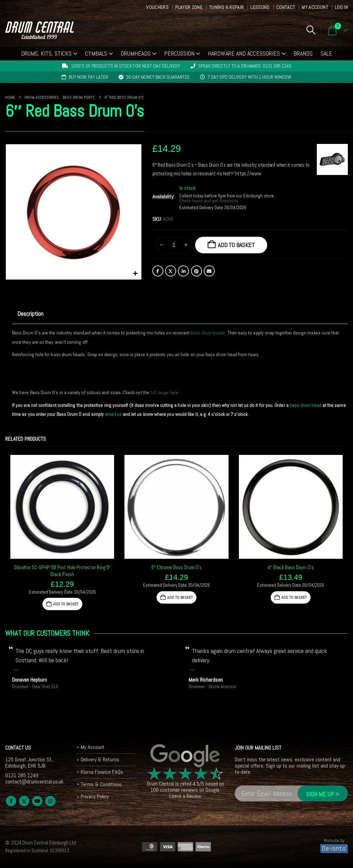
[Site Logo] (39, 30)
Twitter (171, 271)
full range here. (165, 392)
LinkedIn (183, 271)
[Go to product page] (62, 507)
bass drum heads (208, 333)
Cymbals (96, 53)
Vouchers (157, 7)
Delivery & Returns (100, 759)
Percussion (179, 53)
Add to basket (236, 245)
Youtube (37, 801)
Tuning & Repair (226, 7)
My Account (315, 7)
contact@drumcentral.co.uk (34, 782)
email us (113, 414)
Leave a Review (185, 796)
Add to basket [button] (66, 604)
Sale (326, 53)
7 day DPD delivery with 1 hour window (249, 77)
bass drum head (305, 405)
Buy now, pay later (88, 77)
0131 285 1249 (22, 775)
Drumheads (136, 53)
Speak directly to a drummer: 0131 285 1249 (245, 66)
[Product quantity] (174, 245)
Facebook (158, 271)
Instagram (50, 801)
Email (209, 271)
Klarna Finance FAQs (102, 772)
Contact (286, 7)
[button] (311, 30)
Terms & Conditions (101, 784)
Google (212, 790)
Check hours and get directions (209, 201)
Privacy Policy (95, 796)
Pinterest (196, 271)
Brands (303, 53)
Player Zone (189, 7)
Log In (341, 7)
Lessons (260, 7)
